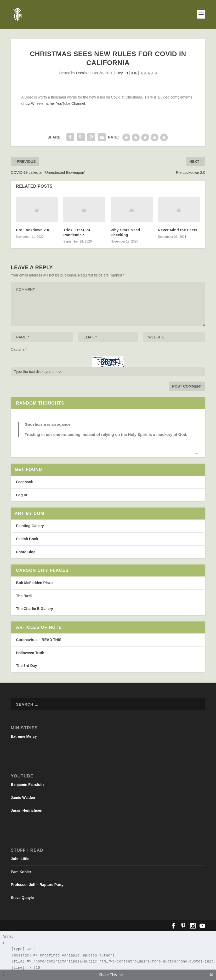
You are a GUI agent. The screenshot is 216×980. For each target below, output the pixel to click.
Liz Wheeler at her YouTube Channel (55, 103)
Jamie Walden (23, 798)
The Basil (24, 596)
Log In (21, 495)
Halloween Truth (30, 653)
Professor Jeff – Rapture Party (37, 885)
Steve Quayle (22, 898)
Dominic (83, 73)
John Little (20, 859)
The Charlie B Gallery (35, 609)
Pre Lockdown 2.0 (33, 230)
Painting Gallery (30, 526)
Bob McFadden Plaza (34, 583)
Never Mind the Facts (178, 230)
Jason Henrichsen (27, 810)
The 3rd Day (26, 666)
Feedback (24, 482)
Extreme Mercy (24, 736)
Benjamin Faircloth (27, 785)
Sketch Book (27, 539)
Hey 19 (122, 73)
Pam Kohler (21, 872)
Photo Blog (26, 552)
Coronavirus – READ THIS (39, 640)
